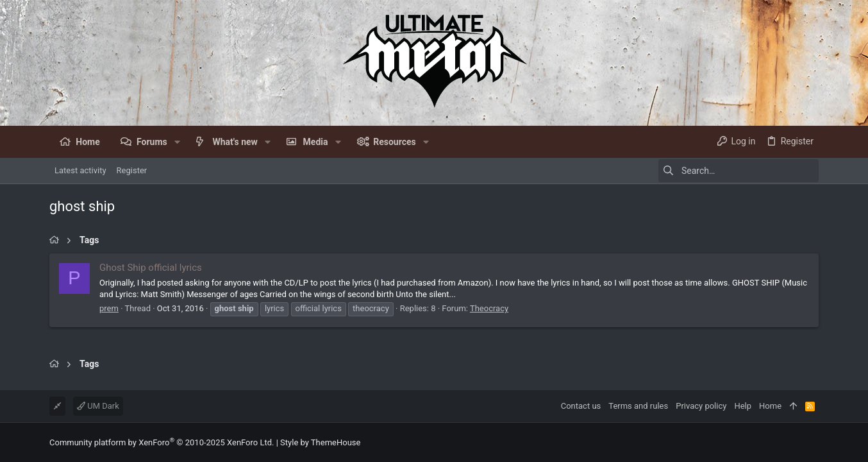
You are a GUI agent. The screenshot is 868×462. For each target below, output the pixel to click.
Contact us (581, 406)
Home (770, 406)
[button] (177, 142)
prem (109, 308)
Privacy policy (701, 406)
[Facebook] (813, 442)
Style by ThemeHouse (320, 442)
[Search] (739, 171)
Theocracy (489, 308)
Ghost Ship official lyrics (151, 268)
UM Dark (98, 406)
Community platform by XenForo (162, 442)
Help (743, 406)
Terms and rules (638, 406)
